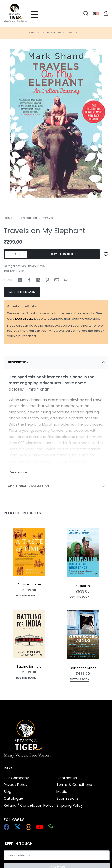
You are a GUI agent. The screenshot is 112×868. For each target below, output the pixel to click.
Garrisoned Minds (83, 668)
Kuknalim (83, 586)
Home (32, 33)
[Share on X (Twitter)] (20, 280)
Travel (72, 33)
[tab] (56, 362)
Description (18, 362)
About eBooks (23, 319)
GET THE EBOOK (22, 292)
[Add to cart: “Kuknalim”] (79, 597)
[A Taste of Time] (29, 552)
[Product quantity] (16, 254)
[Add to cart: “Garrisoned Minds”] (79, 680)
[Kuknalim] (83, 552)
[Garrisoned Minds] (83, 634)
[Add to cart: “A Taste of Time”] (26, 596)
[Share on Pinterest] (47, 280)
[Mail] (57, 280)
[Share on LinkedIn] (38, 280)
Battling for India (29, 666)
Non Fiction (52, 33)
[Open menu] (35, 13)
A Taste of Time (29, 585)
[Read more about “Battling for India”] (26, 678)
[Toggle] (18, 472)
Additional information (28, 486)
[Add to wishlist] (106, 254)
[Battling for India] (29, 634)
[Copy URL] (66, 280)
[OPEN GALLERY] (56, 123)
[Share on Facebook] (29, 280)
